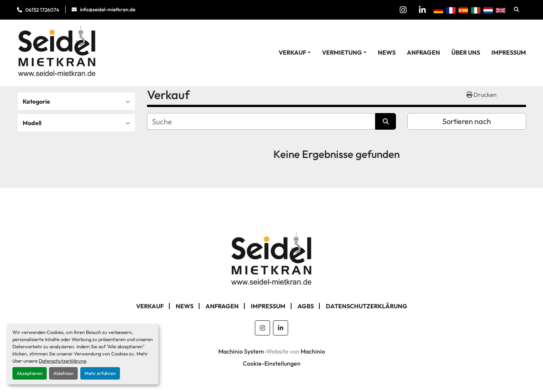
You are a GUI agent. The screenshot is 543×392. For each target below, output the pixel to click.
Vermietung (342, 52)
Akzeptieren (30, 373)
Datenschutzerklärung (62, 361)
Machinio (313, 351)
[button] (295, 52)
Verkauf (292, 52)
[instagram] (403, 10)
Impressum (509, 52)
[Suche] (261, 121)
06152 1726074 (42, 10)
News (387, 52)
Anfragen (423, 52)
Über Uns (466, 52)
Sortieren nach (467, 121)
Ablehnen (63, 373)
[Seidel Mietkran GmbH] (272, 260)
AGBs (306, 306)
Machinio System (241, 351)
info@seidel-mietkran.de (108, 9)
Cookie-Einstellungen (272, 363)
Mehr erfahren (100, 373)
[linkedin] (422, 10)
